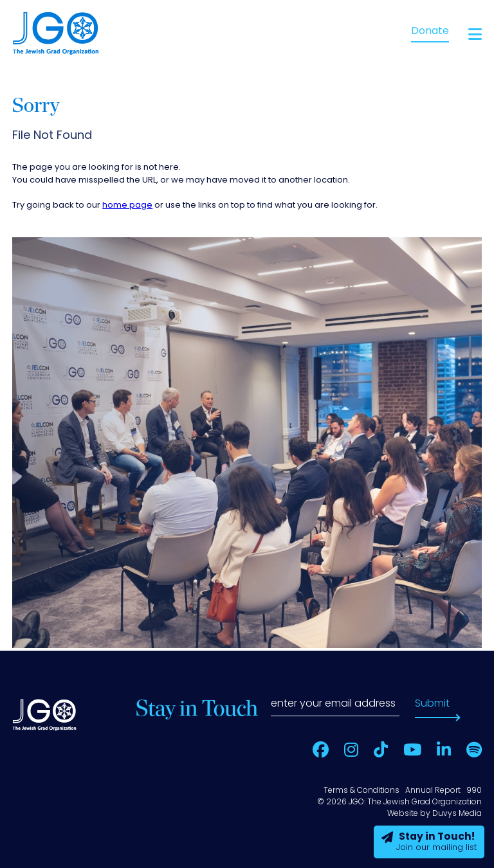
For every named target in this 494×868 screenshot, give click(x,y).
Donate (430, 32)
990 (474, 791)
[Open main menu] (475, 34)
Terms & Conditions (361, 791)
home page (127, 205)
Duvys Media (457, 814)
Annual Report (433, 791)
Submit (432, 704)
